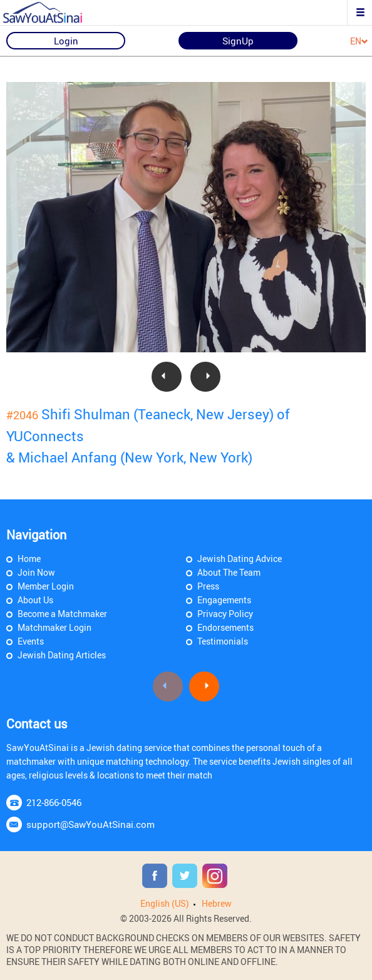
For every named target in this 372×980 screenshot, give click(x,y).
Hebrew (217, 903)
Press (208, 586)
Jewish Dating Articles (62, 655)
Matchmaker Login (54, 627)
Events (31, 641)
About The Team (229, 572)
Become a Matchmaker (62, 614)
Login (66, 41)
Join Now (36, 572)
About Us (35, 600)
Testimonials (223, 641)
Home (29, 559)
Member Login (46, 586)
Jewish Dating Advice (240, 559)
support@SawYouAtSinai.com (90, 824)
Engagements (224, 600)
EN (359, 42)
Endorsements (225, 627)
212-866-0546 (54, 802)
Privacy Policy (225, 614)
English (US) (165, 903)
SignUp (238, 41)
